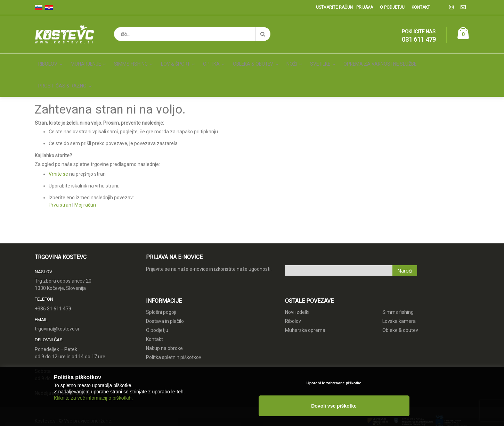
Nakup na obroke (164, 319)
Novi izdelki (297, 283)
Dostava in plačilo (165, 292)
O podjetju (392, 7)
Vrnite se (58, 145)
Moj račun (85, 175)
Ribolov (293, 292)
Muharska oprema (305, 301)
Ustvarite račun (334, 7)
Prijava (365, 7)
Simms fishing (398, 283)
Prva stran (60, 175)
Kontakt (421, 7)
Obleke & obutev (400, 301)
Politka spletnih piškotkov (174, 328)
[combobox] (192, 34)
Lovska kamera (399, 292)
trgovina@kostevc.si (57, 300)
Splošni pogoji (161, 283)
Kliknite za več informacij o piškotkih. (93, 413)
